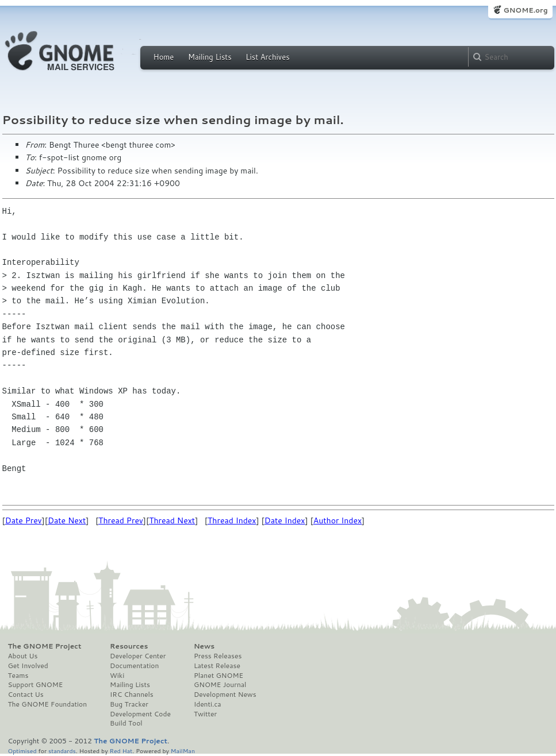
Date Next (67, 520)
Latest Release (217, 666)
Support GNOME (36, 685)
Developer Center (138, 656)
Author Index (338, 520)
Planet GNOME (218, 676)
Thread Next (172, 520)
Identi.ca (208, 704)
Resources (129, 646)
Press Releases (218, 656)
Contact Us (26, 695)
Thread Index (232, 520)
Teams (18, 676)
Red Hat (121, 751)
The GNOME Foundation (48, 704)
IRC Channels (132, 695)
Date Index (285, 520)
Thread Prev (121, 520)
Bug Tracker (129, 704)
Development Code (140, 714)
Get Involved (28, 666)
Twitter (205, 714)
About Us (23, 656)
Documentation (134, 666)
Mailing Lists (210, 57)
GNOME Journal (220, 685)
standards (62, 751)
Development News (225, 695)
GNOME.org (525, 10)
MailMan (183, 751)
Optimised (22, 751)
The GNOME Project (45, 646)
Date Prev (24, 520)
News (204, 646)
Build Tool (126, 723)
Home (164, 57)
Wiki (117, 676)
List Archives (267, 57)
